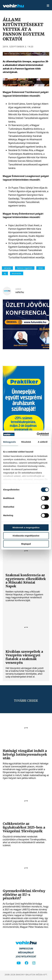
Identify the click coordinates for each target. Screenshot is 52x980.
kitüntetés (17, 273)
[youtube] (19, 963)
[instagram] (34, 963)
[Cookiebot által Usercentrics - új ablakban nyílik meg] (37, 434)
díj (5, 273)
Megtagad (26, 544)
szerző (18, 289)
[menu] (48, 6)
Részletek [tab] (26, 442)
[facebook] (26, 963)
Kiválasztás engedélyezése (26, 536)
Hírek (41, 268)
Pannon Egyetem (25, 268)
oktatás (7, 268)
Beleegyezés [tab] (9, 442)
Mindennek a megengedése (26, 527)
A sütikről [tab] (43, 442)
